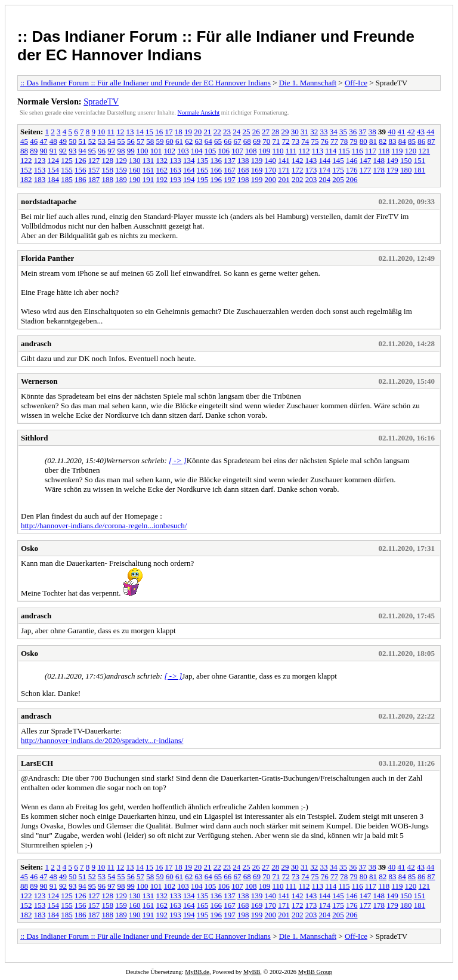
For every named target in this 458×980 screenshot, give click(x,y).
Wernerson (39, 381)
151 (420, 160)
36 (353, 132)
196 (216, 179)
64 (208, 141)
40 (392, 132)
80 (363, 141)
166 (216, 170)
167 (230, 170)
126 (81, 160)
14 (140, 132)
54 (111, 141)
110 (278, 151)
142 (298, 160)
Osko (30, 548)
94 (83, 151)
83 (393, 141)
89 (34, 151)
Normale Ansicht (199, 113)
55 (121, 141)
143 (311, 160)
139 (257, 160)
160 (135, 170)
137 (230, 160)
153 (40, 170)
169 (257, 170)
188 (108, 179)
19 (188, 132)
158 (108, 170)
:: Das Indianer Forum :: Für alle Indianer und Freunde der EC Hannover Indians (146, 83)
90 (44, 151)
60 (170, 141)
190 (135, 179)
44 (430, 132)
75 (315, 141)
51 (83, 141)
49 (63, 141)
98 (121, 151)
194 (189, 179)
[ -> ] (178, 460)
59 (160, 141)
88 (24, 151)
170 (271, 170)
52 (92, 141)
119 (397, 151)
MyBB (252, 972)
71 (276, 141)
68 (247, 141)
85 (412, 141)
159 (121, 170)
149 (392, 160)
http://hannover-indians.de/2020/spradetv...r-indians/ (102, 740)
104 (197, 151)
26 (256, 132)
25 (247, 132)
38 (372, 132)
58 (150, 141)
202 (298, 179)
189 (121, 179)
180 (406, 170)
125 (67, 160)
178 (379, 170)
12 (120, 132)
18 (179, 132)
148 (379, 160)
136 (216, 160)
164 (189, 170)
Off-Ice (356, 83)
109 (265, 151)
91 (53, 151)
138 (243, 160)
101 (156, 151)
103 (183, 151)
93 (72, 151)
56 (131, 141)
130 (135, 160)
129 (121, 160)
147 (366, 160)
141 (284, 160)
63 (199, 141)
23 (227, 132)
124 (54, 160)
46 (34, 141)
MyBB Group (315, 972)
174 (325, 170)
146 (352, 160)
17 (169, 132)
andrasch (36, 343)
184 (54, 179)
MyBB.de (197, 972)
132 (162, 160)
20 (198, 132)
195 (203, 179)
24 (236, 132)
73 (295, 141)
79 (354, 141)
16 (159, 132)
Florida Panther (47, 258)
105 (211, 151)
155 (67, 170)
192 (162, 179)
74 (305, 141)
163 (175, 170)
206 (352, 179)
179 (392, 170)
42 (411, 132)
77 (334, 141)
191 (148, 179)
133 (175, 160)
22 (217, 132)
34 (334, 132)
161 (148, 170)
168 (243, 170)
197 (230, 179)
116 (358, 151)
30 (295, 132)
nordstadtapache (49, 201)
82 (383, 141)
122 (26, 160)
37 (363, 132)
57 (140, 141)
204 (325, 179)
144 (325, 160)
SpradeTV (101, 101)
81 (373, 141)
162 (162, 170)
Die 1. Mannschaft (308, 83)
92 (63, 151)
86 (421, 141)
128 (108, 160)
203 (311, 179)
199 (257, 179)
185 (67, 179)
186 (81, 179)
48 (53, 141)
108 (251, 151)
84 (402, 141)
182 (26, 179)
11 (111, 132)
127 (94, 160)
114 (331, 151)
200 (271, 179)
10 (101, 132)
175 (338, 170)
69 (257, 141)
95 (92, 151)
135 (203, 160)
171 (284, 170)
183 (40, 179)
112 (304, 151)
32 (314, 132)
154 (54, 170)
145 (338, 160)
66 (228, 141)
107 (237, 151)
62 (189, 141)
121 (425, 151)
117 (371, 151)
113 (318, 151)
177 (366, 170)
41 (402, 132)
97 (111, 151)
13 (130, 132)
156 (81, 170)
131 (148, 160)
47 (44, 141)
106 (224, 151)
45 (24, 141)
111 (291, 151)
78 (344, 141)
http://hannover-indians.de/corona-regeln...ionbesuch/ (104, 526)
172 (298, 170)
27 (266, 132)
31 (304, 132)
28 (275, 132)
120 (411, 151)
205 (338, 179)
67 (238, 141)
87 (431, 141)
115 (344, 151)
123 (40, 160)
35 (343, 132)
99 (131, 151)
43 (421, 132)
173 (311, 170)
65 (218, 141)
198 (243, 179)
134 (189, 160)
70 (266, 141)
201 (284, 179)
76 (325, 141)
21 (208, 132)
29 (285, 132)
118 (384, 151)
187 (94, 179)
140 (271, 160)
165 (203, 170)
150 (406, 160)
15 (149, 132)
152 (26, 170)
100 (143, 151)
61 (179, 141)
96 (102, 151)
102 (170, 151)
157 (94, 170)
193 (175, 179)
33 (324, 132)
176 (352, 170)
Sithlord (35, 438)
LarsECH (37, 763)
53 (102, 141)
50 (72, 141)
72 (286, 141)
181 (420, 170)
